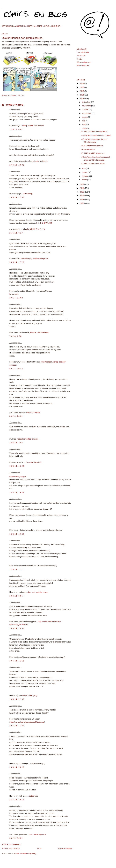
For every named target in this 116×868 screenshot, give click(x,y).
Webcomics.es (83, 65)
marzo (85, 172)
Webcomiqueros (84, 62)
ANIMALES (20, 26)
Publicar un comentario (11, 844)
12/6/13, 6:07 (16, 129)
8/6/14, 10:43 (16, 369)
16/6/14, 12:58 (17, 534)
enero (85, 180)
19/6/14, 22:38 (17, 699)
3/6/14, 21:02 (16, 298)
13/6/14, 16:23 (17, 466)
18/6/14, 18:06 (17, 628)
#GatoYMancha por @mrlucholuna (22, 38)
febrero (85, 176)
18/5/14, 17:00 (17, 197)
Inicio (39, 848)
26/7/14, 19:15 (17, 800)
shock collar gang (30, 695)
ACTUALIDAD (8, 26)
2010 (82, 192)
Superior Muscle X (34, 462)
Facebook (81, 56)
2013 (82, 99)
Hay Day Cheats (33, 412)
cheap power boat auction (33, 126)
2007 (82, 203)
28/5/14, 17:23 (17, 262)
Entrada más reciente (11, 848)
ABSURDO (56, 26)
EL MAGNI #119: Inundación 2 (94, 132)
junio (84, 125)
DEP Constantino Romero (92, 146)
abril (84, 168)
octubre (85, 110)
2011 (82, 188)
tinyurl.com (14, 294)
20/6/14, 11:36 (17, 726)
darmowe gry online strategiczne (35, 258)
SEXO (47, 26)
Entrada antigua (65, 848)
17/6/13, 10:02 (17, 165)
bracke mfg (28, 194)
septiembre (87, 113)
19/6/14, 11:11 (17, 661)
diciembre (86, 102)
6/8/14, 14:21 (16, 838)
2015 (82, 91)
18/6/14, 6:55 (16, 596)
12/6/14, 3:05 (16, 443)
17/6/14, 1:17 (16, 569)
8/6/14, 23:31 (16, 416)
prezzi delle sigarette (37, 834)
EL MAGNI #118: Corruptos (93, 153)
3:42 (22, 96)
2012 (82, 184)
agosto (85, 117)
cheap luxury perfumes (38, 161)
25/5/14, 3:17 (16, 233)
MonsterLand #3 (88, 149)
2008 (82, 200)
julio (84, 121)
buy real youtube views (38, 592)
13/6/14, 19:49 (17, 493)
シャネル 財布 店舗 (44, 223)
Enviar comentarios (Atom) (25, 853)
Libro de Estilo (83, 52)
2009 (82, 196)
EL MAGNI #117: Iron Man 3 (93, 164)
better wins (34, 796)
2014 (82, 95)
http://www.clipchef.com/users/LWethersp (27, 722)
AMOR (40, 26)
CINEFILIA (31, 26)
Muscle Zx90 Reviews (39, 332)
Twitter (80, 59)
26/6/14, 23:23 (17, 767)
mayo (84, 128)
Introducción (82, 49)
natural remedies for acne (28, 439)
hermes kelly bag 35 (18, 477)
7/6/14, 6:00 (16, 336)
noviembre (87, 106)
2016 (82, 87)
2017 (82, 84)
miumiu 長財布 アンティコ (34, 229)
